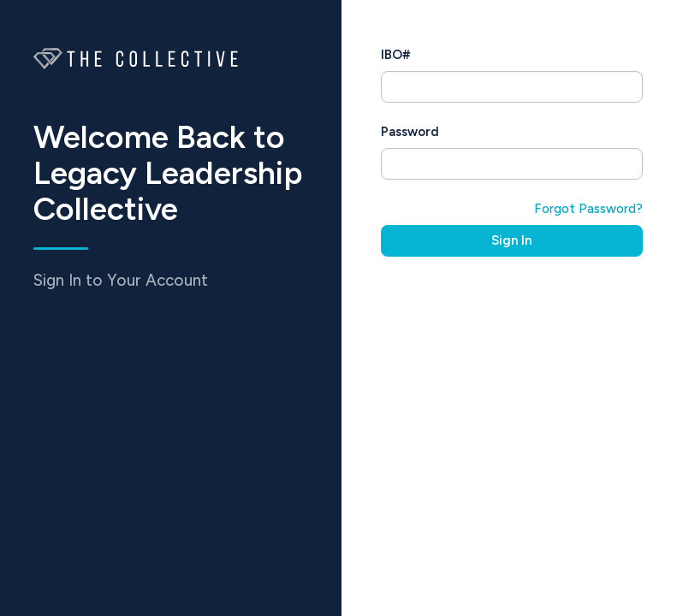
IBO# (395, 55)
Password (410, 132)
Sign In (511, 240)
